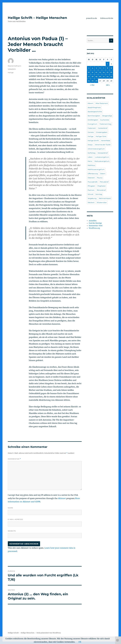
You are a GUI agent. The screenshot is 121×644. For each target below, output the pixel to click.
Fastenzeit (92, 128)
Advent (90, 103)
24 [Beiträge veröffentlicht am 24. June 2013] (89, 81)
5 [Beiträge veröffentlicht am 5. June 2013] (96, 68)
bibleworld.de (107, 18)
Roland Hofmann (14, 66)
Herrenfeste (106, 140)
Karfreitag (92, 153)
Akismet (62, 498)
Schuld (90, 194)
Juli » (108, 85)
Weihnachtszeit (105, 198)
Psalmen (91, 190)
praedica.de (92, 18)
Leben (90, 157)
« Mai (92, 85)
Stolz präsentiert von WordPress (49, 633)
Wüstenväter (102, 202)
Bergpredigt (107, 116)
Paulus (100, 178)
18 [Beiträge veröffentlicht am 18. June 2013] (93, 77)
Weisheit (91, 202)
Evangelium (92, 124)
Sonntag (99, 194)
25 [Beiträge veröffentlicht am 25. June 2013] (93, 81)
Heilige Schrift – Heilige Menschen (37, 18)
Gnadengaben (102, 132)
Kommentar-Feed (96, 226)
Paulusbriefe (93, 182)
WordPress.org (94, 228)
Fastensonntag (105, 124)
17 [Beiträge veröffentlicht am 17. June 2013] (89, 77)
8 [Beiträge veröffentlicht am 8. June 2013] (108, 68)
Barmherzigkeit (94, 116)
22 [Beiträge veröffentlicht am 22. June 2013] (108, 77)
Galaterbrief (103, 128)
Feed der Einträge (95, 223)
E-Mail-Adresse (15, 519)
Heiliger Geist (101, 136)
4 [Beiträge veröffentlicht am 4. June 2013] (93, 68)
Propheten (102, 186)
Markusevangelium (102, 161)
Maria (90, 161)
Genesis (91, 132)
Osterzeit (91, 178)
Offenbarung (93, 174)
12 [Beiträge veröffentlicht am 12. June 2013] (96, 72)
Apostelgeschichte (95, 112)
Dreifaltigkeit (93, 120)
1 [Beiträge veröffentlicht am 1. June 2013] (108, 64)
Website (12, 531)
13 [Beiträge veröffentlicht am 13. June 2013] (100, 72)
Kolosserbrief (103, 153)
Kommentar (14, 459)
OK (80, 642)
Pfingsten (91, 186)
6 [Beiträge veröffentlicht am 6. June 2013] (100, 68)
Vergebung (92, 198)
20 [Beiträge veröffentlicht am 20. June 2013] (100, 77)
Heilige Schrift (93, 140)
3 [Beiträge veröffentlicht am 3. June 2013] (89, 68)
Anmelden (93, 221)
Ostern (103, 174)
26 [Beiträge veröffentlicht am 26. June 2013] (96, 81)
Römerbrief (101, 190)
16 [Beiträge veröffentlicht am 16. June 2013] (111, 72)
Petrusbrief (104, 182)
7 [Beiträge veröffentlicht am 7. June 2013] (104, 68)
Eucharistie (105, 120)
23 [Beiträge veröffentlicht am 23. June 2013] (111, 77)
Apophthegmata (94, 107)
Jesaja (90, 145)
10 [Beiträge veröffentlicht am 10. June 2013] (89, 72)
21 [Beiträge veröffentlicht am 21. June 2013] (104, 77)
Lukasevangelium (102, 157)
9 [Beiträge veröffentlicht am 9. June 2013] (111, 68)
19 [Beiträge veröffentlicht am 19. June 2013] (96, 77)
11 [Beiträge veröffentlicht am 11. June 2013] (93, 72)
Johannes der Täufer (103, 145)
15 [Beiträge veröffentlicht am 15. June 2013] (108, 72)
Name (10, 508)
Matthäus (91, 165)
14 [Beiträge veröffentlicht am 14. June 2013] (104, 72)
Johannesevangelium (96, 149)
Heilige (11, 72)
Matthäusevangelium (96, 169)
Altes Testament (102, 103)
